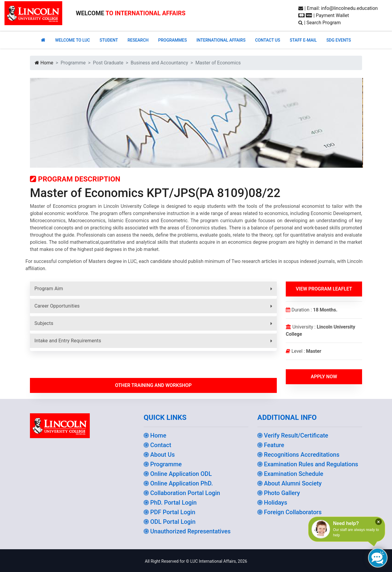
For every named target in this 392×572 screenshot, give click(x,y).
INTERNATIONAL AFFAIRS (221, 40)
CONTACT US (268, 40)
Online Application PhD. (178, 483)
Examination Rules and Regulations (308, 464)
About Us (159, 455)
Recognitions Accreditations (298, 455)
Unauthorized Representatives (187, 531)
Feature (271, 445)
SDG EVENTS (339, 40)
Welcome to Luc (72, 40)
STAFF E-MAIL (303, 40)
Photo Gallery (279, 493)
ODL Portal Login (170, 522)
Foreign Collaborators (290, 512)
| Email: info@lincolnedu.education (338, 8)
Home (44, 63)
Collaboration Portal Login (182, 493)
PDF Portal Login (170, 512)
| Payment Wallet (324, 15)
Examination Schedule (290, 474)
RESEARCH (138, 40)
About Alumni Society (290, 483)
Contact (157, 445)
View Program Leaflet (324, 289)
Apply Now (324, 377)
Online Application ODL (178, 474)
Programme (163, 464)
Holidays (272, 503)
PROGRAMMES (172, 40)
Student (109, 40)
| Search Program (319, 23)
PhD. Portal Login (170, 503)
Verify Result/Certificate (293, 435)
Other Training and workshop (153, 385)
